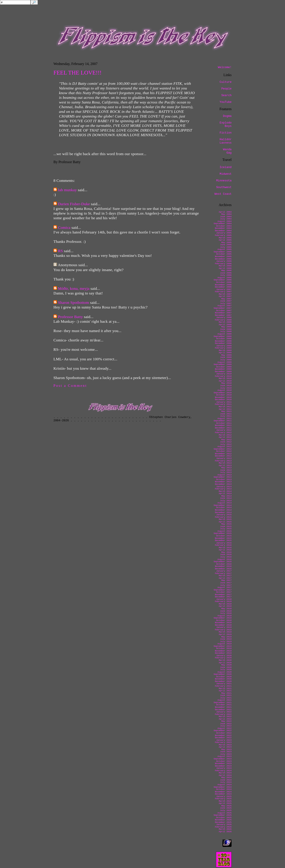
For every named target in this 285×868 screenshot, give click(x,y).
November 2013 (223, 482)
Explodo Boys (226, 124)
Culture (226, 82)
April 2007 (225, 296)
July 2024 (226, 782)
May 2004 (226, 214)
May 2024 (226, 778)
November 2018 (223, 623)
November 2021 (223, 707)
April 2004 (225, 212)
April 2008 (225, 325)
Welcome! (225, 67)
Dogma (227, 116)
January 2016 (224, 543)
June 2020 (226, 667)
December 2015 (223, 540)
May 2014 (226, 496)
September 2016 (223, 562)
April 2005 (225, 240)
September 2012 (223, 449)
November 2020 (223, 679)
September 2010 (223, 393)
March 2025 (225, 801)
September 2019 (223, 646)
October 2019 (224, 648)
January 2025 (224, 796)
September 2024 (223, 787)
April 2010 (225, 381)
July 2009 (226, 360)
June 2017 (226, 583)
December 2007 (223, 315)
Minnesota (224, 181)
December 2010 (223, 400)
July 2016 (226, 557)
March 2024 (225, 773)
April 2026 (225, 832)
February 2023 (223, 742)
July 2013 (226, 472)
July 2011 (226, 416)
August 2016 (225, 559)
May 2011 (226, 411)
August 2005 (225, 249)
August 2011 (225, 419)
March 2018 (225, 604)
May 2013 (226, 468)
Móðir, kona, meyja (74, 288)
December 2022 (223, 738)
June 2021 (226, 695)
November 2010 (223, 397)
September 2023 (223, 759)
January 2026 (224, 824)
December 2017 (223, 597)
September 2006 (223, 280)
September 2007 (223, 308)
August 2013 (225, 475)
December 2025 (223, 822)
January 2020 (224, 656)
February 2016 (223, 545)
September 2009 (223, 364)
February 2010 (223, 376)
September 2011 (223, 421)
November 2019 (223, 651)
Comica (64, 227)
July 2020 (226, 670)
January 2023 (224, 740)
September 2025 (223, 815)
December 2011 (223, 428)
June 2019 (226, 639)
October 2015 (224, 536)
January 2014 (224, 487)
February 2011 (223, 404)
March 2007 (225, 294)
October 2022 (224, 733)
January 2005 (224, 233)
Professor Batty (71, 317)
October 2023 (224, 761)
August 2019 (225, 644)
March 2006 (225, 266)
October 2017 (224, 592)
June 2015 (226, 526)
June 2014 (226, 498)
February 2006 (223, 264)
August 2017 (225, 587)
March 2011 (225, 407)
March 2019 (225, 632)
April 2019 (225, 634)
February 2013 (223, 461)
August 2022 (225, 728)
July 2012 (226, 444)
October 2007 (224, 311)
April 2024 (225, 775)
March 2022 (225, 717)
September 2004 (223, 224)
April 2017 (225, 578)
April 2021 (225, 691)
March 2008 (225, 322)
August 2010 (225, 390)
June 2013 (226, 470)
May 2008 (226, 327)
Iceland (226, 167)
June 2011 (226, 414)
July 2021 (226, 698)
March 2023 (225, 745)
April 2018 (225, 606)
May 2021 (226, 693)
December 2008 (223, 343)
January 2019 (224, 627)
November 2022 (223, 735)
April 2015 (225, 522)
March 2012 (225, 435)
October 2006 (224, 282)
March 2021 (225, 689)
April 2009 (225, 353)
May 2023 (226, 749)
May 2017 (226, 580)
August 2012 (225, 447)
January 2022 (224, 712)
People (226, 89)
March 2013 (225, 463)
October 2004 (224, 226)
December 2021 (223, 710)
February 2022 (223, 714)
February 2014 (223, 489)
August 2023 (225, 756)
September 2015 (223, 533)
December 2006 (223, 287)
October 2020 (224, 677)
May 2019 (226, 637)
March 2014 (225, 491)
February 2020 (223, 658)
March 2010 (225, 378)
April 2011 (225, 409)
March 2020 (225, 660)
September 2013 (223, 477)
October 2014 (224, 508)
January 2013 (224, 458)
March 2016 (225, 548)
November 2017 (223, 595)
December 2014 (223, 512)
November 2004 (223, 228)
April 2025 (225, 803)
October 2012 (224, 451)
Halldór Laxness (226, 141)
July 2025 (226, 810)
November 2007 (223, 313)
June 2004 (226, 217)
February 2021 (223, 686)
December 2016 (223, 569)
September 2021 (223, 703)
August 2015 (225, 531)
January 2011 (224, 402)
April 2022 (225, 719)
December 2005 (223, 259)
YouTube (226, 102)
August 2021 (225, 700)
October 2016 (224, 564)
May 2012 (226, 440)
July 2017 (226, 585)
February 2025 (223, 799)
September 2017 (223, 590)
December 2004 (223, 231)
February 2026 (223, 827)
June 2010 (226, 386)
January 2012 (224, 430)
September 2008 (223, 336)
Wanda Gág (227, 151)
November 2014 (223, 510)
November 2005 (223, 257)
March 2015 (225, 519)
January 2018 (224, 599)
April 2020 (225, 663)
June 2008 (226, 329)
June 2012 (226, 442)
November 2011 (223, 425)
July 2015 (226, 529)
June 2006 (226, 273)
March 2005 (225, 238)
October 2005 (224, 254)
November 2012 (223, 454)
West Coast (223, 194)
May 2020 (226, 665)
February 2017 (223, 573)
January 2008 (224, 317)
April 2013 (225, 465)
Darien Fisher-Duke (74, 204)
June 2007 (226, 301)
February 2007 (223, 292)
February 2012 (223, 433)
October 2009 (224, 367)
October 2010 (224, 395)
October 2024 (224, 789)
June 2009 (226, 357)
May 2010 (226, 383)
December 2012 (223, 456)
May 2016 (226, 552)
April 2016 (225, 550)
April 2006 (225, 268)
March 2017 (225, 576)
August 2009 (225, 362)
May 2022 (226, 721)
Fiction (226, 133)
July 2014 (226, 501)
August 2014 (225, 503)
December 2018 (223, 625)
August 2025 (225, 813)
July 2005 (226, 247)
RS (61, 251)
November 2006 (223, 285)
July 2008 (226, 332)
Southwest (224, 187)
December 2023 (223, 766)
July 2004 (226, 219)
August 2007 (225, 306)
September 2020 (223, 674)
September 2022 (223, 731)
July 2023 (226, 754)
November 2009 (223, 369)
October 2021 (224, 705)
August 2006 (225, 278)
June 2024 (226, 780)
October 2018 (224, 620)
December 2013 (223, 484)
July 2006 (226, 275)
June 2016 (226, 555)
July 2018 (226, 613)
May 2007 (226, 299)
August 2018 (225, 616)
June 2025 (226, 808)
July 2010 (226, 388)
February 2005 (223, 235)
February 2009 (223, 348)
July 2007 (226, 303)
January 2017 (224, 571)
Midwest (226, 174)
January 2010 (224, 374)
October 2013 (224, 480)
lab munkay (67, 190)
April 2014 (225, 494)
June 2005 (226, 245)
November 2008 (223, 341)
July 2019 (226, 642)
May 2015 (226, 524)
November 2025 (223, 820)
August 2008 (225, 334)
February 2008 (223, 320)
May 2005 (226, 242)
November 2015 (223, 538)
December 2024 (223, 794)
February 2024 (223, 771)
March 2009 (225, 350)
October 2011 (224, 423)
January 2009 (224, 346)
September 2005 (223, 252)
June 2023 (226, 752)
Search (226, 95)
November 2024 (223, 792)
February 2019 (223, 630)
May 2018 (226, 609)
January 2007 (224, 289)
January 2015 (224, 515)
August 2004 (225, 221)
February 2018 (223, 601)
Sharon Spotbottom (74, 302)
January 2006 (224, 261)
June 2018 (226, 611)
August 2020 (225, 672)
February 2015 (223, 517)
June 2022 (226, 724)
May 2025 (226, 806)
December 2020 (223, 681)
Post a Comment (70, 386)
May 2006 (226, 271)
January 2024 (224, 768)
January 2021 (224, 684)
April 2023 (225, 747)
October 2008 (224, 339)
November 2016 (223, 566)
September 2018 (223, 618)
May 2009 (226, 355)
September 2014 (223, 505)
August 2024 (225, 785)
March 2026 (225, 829)
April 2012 (225, 437)
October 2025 (224, 818)
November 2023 (223, 764)
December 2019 (223, 653)
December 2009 (223, 372)
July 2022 (226, 726)
